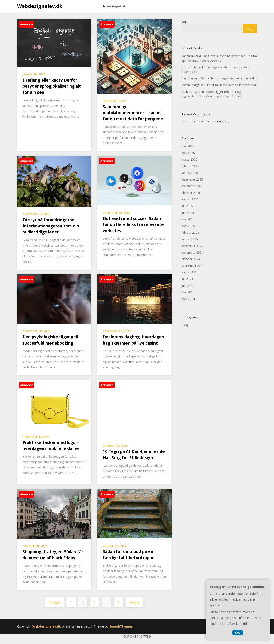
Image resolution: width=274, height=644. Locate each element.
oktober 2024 (191, 259)
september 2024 (193, 266)
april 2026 (188, 153)
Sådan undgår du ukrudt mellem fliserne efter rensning (219, 85)
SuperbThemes (121, 626)
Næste (135, 602)
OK (238, 633)
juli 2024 (187, 279)
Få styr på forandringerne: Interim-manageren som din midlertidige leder (51, 226)
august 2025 (190, 199)
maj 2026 (188, 146)
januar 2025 (190, 239)
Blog (185, 325)
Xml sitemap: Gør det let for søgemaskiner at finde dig (219, 78)
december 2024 (192, 246)
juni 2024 (188, 286)
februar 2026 (190, 166)
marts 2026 (189, 159)
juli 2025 (187, 206)
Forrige (54, 602)
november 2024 (192, 252)
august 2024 (190, 272)
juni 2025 (188, 213)
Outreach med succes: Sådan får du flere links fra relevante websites (133, 225)
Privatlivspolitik (114, 6)
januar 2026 (190, 173)
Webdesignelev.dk (40, 6)
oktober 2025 (191, 193)
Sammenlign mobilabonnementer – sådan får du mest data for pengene (133, 113)
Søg (184, 22)
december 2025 (192, 179)
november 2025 (192, 186)
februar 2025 (190, 232)
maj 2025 (188, 219)
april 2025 (188, 226)
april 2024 (188, 299)
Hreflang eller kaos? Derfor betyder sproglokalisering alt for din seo (52, 86)
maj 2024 (188, 292)
